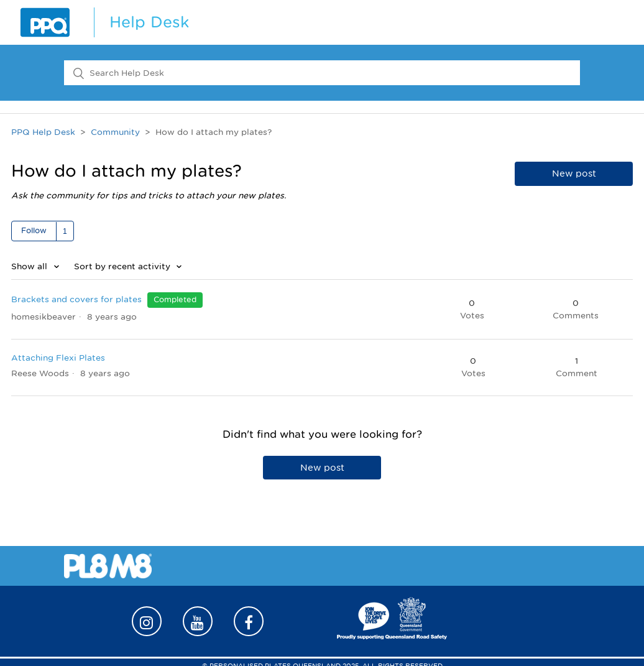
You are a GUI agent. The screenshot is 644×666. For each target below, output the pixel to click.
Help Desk (149, 22)
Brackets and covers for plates (76, 299)
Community (115, 132)
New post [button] (574, 173)
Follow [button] (34, 230)
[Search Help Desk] (322, 73)
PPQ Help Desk (43, 132)
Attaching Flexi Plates (58, 358)
